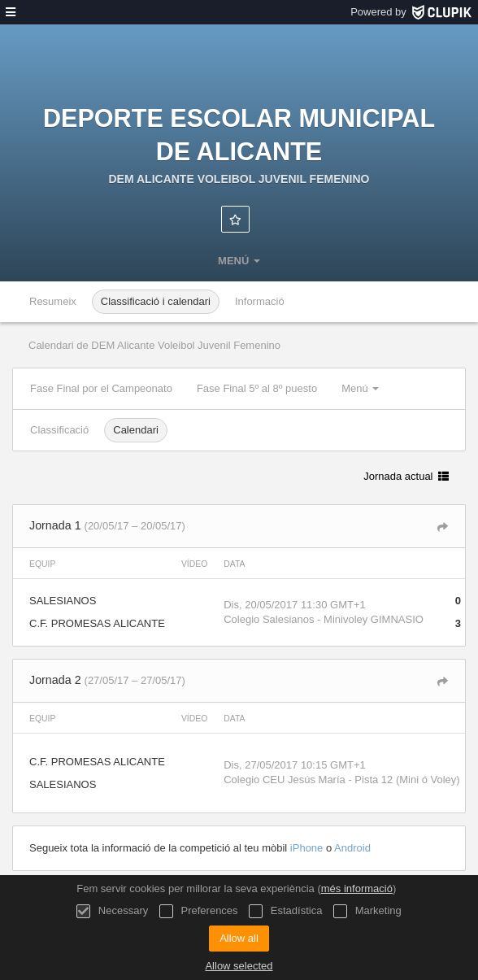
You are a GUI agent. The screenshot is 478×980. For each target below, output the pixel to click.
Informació (260, 301)
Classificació (59, 430)
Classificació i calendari (156, 301)
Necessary (112, 911)
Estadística (285, 911)
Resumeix (53, 301)
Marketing (367, 911)
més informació (357, 889)
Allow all (239, 938)
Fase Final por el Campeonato (101, 388)
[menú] (11, 12)
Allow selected (239, 966)
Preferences (199, 911)
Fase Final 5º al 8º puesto (257, 388)
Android (352, 848)
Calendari (136, 430)
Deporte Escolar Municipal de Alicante (239, 135)
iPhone (308, 848)
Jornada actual (406, 476)
